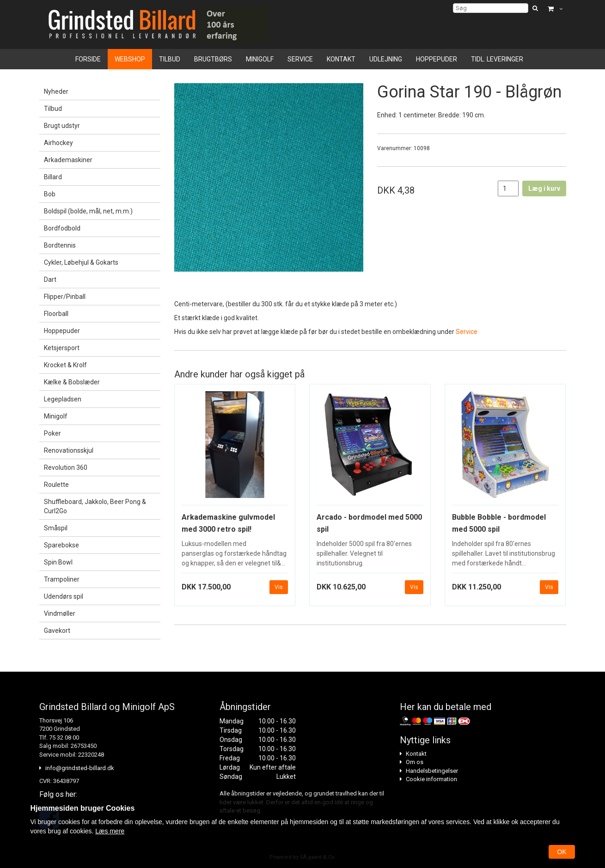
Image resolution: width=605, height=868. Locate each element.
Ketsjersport (62, 348)
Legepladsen (63, 399)
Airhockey (58, 143)
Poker (52, 433)
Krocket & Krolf (65, 365)
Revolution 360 (66, 467)
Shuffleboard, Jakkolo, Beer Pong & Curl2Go (95, 506)
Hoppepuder (437, 59)
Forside (88, 59)
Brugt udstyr (62, 126)
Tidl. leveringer (497, 59)
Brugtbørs (213, 59)
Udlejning (386, 59)
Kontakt (341, 59)
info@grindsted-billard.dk (80, 768)
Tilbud (170, 59)
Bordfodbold (62, 228)
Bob (50, 194)
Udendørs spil (64, 596)
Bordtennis (60, 245)
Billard (53, 177)
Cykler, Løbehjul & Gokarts (81, 262)
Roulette (56, 485)
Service (300, 59)
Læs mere (110, 831)
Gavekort (57, 631)
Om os (415, 762)
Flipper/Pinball (65, 297)
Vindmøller (60, 613)
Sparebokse (61, 545)
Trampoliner (62, 579)
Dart (50, 279)
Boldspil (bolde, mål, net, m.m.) (88, 211)
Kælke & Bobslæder (72, 382)
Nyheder (56, 91)
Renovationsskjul (69, 450)
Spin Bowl (58, 562)
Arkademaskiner (68, 160)
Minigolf (260, 59)
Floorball (56, 314)
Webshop (130, 59)
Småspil (56, 528)
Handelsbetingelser (432, 771)
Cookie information (431, 779)
